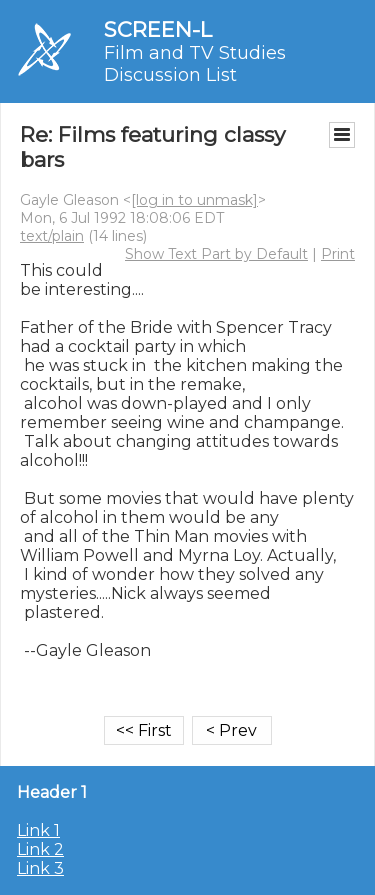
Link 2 (40, 849)
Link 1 (38, 830)
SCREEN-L (158, 29)
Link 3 (40, 868)
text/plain (52, 236)
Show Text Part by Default (216, 254)
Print (338, 254)
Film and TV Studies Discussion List (195, 64)
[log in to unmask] (194, 200)
